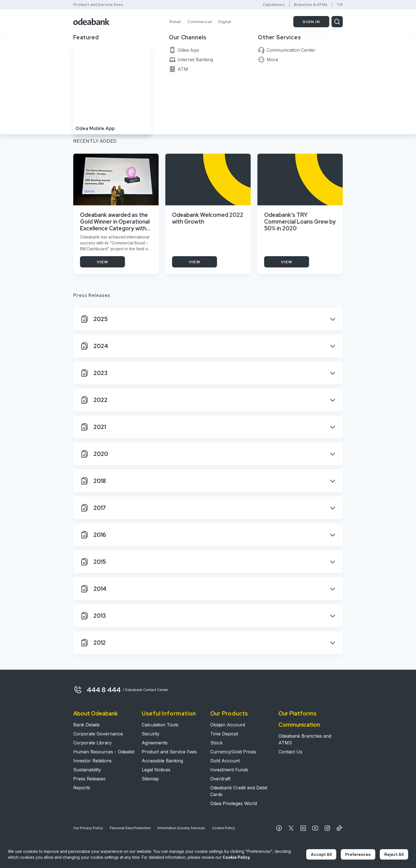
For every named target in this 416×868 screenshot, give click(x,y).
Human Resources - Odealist (104, 752)
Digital (225, 22)
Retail (175, 22)
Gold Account (225, 761)
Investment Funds (229, 770)
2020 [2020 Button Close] (94, 454)
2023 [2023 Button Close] (94, 373)
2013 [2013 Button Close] (93, 616)
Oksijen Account (228, 725)
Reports (82, 788)
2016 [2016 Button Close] (93, 535)
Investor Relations (92, 761)
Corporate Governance (98, 734)
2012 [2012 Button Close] (93, 643)
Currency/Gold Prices (233, 752)
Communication (299, 725)
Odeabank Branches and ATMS (305, 739)
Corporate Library (92, 743)
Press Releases (89, 779)
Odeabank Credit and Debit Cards (239, 791)
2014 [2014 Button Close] (93, 589)
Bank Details (86, 725)
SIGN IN (311, 22)
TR (340, 5)
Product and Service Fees (98, 4)
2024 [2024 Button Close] (94, 346)
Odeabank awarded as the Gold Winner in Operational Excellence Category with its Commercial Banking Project (115, 222)
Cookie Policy (223, 828)
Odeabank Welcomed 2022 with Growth (208, 218)
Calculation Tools (160, 725)
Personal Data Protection (130, 828)
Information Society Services (181, 828)
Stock (216, 743)
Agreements (155, 743)
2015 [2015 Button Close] (93, 562)
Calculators (274, 5)
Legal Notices (156, 770)
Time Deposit (224, 734)
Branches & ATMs (311, 5)
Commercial (200, 22)
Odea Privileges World (234, 803)
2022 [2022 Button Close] (94, 400)
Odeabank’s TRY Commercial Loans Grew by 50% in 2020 (300, 222)
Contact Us (290, 752)
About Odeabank (96, 714)
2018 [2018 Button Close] (93, 481)
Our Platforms (298, 714)
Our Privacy (88, 828)
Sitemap (150, 779)
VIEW (102, 262)
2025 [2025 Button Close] (94, 319)
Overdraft (220, 779)
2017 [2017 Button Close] (93, 508)
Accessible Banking (162, 761)
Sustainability (87, 770)
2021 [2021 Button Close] (93, 427)
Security (151, 734)
